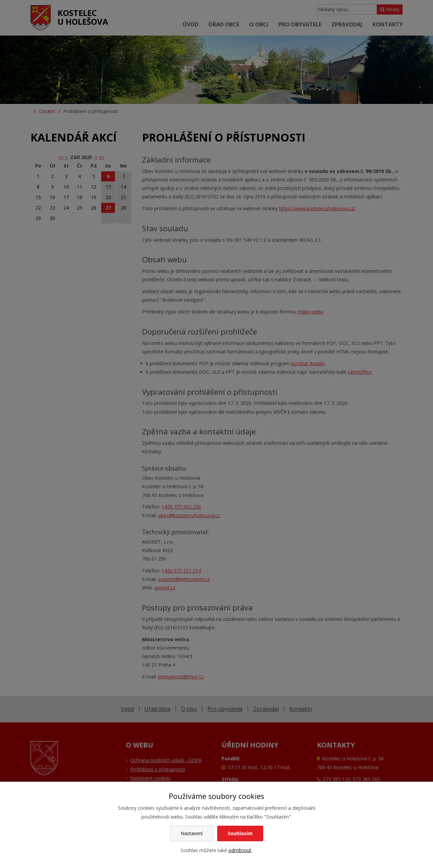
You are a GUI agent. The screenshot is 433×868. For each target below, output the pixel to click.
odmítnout (240, 850)
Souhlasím (240, 833)
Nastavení (192, 833)
